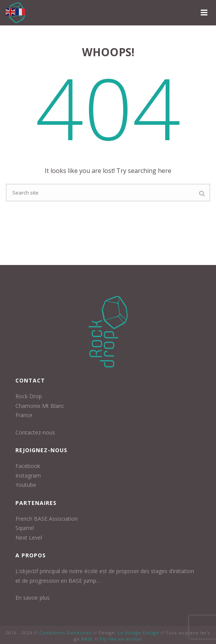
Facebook (28, 466)
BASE (87, 639)
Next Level (29, 538)
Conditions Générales (65, 633)
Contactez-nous (35, 432)
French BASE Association (47, 519)
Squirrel (25, 528)
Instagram (28, 475)
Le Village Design (138, 633)
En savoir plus (33, 598)
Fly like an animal (121, 639)
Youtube (26, 485)
